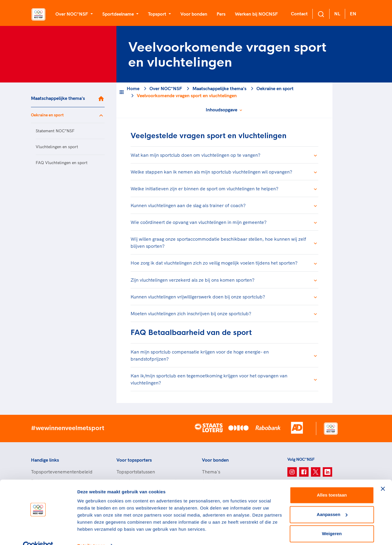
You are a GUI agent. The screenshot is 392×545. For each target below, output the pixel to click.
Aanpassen (332, 502)
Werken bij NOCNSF (256, 14)
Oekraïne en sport (47, 115)
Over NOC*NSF (166, 88)
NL (337, 14)
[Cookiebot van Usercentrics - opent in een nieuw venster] (38, 534)
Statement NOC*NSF (55, 131)
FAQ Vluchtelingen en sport (62, 163)
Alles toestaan (332, 483)
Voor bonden (194, 14)
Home (133, 88)
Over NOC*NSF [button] (72, 14)
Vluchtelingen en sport (57, 147)
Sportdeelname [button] (119, 14)
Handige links (45, 460)
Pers (221, 14)
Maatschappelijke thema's (58, 98)
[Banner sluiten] (383, 477)
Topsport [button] (158, 14)
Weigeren (332, 522)
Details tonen (91, 533)
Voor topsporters (134, 460)
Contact (299, 14)
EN (353, 14)
